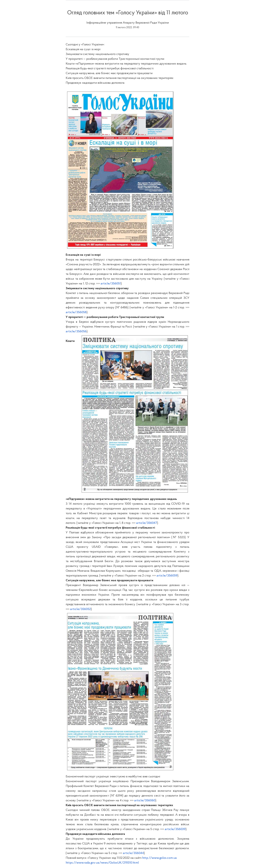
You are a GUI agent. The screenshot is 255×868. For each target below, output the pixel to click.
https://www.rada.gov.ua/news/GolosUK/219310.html (102, 863)
